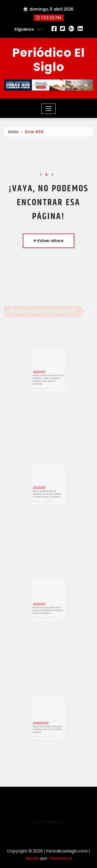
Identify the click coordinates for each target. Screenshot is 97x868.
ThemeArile (60, 858)
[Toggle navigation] (48, 109)
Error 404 (34, 133)
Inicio (13, 133)
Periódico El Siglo (48, 60)
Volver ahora (48, 241)
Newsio (32, 858)
